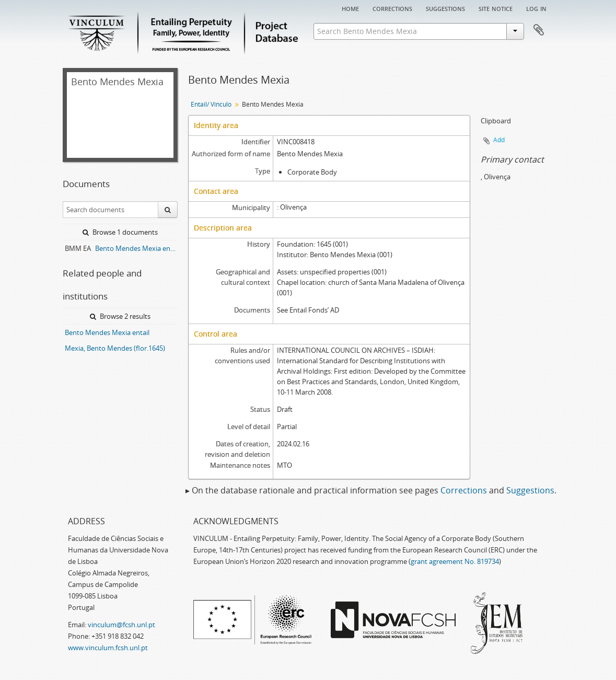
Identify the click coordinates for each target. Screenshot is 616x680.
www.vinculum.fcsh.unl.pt (108, 648)
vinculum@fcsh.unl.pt (121, 625)
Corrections (392, 8)
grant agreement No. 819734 (455, 561)
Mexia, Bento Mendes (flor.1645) (115, 348)
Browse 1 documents (120, 232)
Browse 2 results (120, 316)
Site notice (496, 8)
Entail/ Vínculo (211, 104)
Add (499, 140)
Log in (536, 8)
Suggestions (445, 8)
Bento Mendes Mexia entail (107, 332)
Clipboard (539, 30)
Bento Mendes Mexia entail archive (136, 248)
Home (350, 8)
